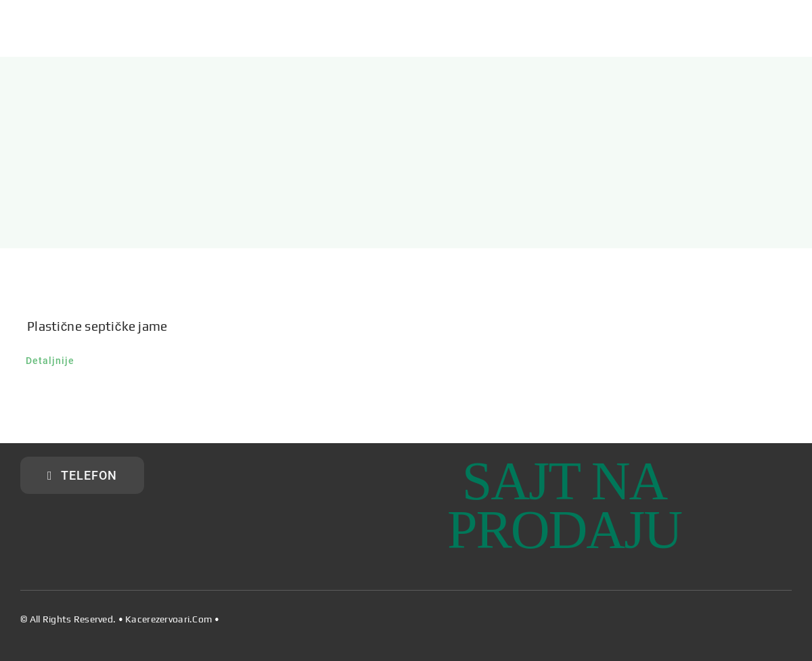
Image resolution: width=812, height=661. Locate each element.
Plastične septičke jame (97, 326)
